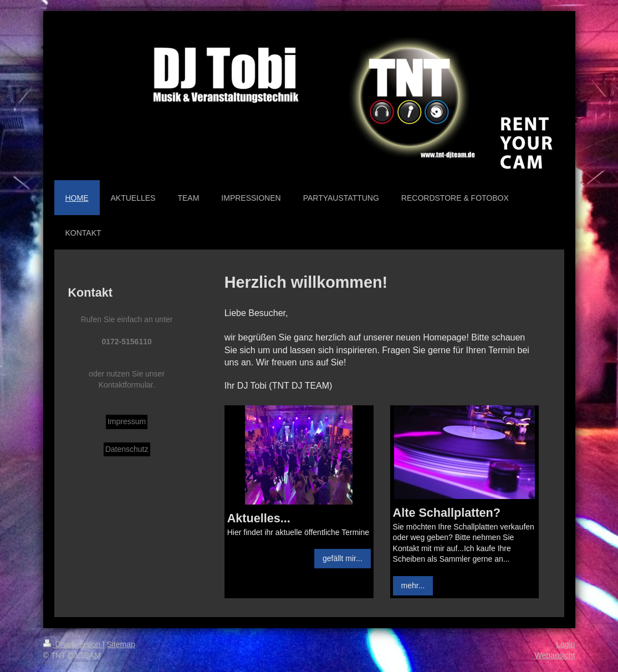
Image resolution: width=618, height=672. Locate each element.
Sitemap (121, 644)
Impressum (127, 421)
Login (565, 644)
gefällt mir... (343, 558)
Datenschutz (127, 449)
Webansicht (555, 655)
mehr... (413, 586)
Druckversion (73, 644)
